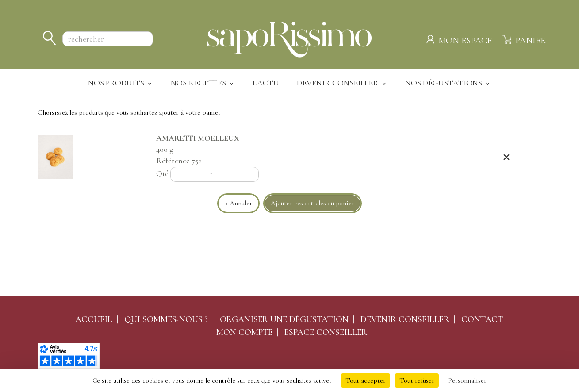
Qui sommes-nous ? (166, 319)
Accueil (94, 319)
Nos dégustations (448, 83)
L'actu (266, 83)
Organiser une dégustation (284, 319)
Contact (482, 319)
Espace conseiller (326, 332)
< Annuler (238, 203)
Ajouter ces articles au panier (313, 203)
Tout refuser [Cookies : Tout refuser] (417, 380)
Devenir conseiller (405, 319)
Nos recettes (203, 83)
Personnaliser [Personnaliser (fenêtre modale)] (467, 380)
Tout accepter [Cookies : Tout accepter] (366, 380)
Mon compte (244, 332)
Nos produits (121, 83)
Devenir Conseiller (342, 83)
